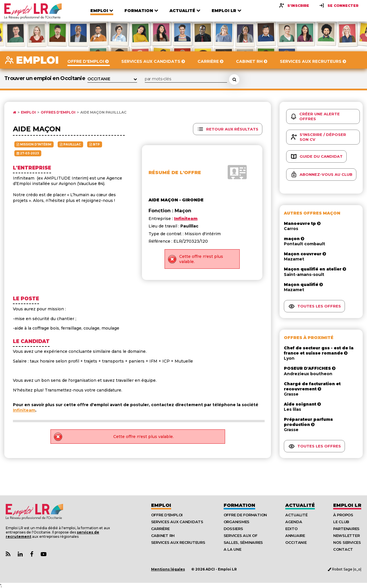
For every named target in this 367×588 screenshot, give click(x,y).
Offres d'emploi (58, 112)
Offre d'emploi (167, 515)
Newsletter (346, 536)
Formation (239, 505)
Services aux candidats (177, 522)
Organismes (237, 522)
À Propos (343, 515)
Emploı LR (347, 505)
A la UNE (233, 549)
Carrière (160, 529)
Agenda (294, 522)
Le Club (341, 522)
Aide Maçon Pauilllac (103, 112)
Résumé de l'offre (175, 173)
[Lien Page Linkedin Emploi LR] (20, 554)
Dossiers (233, 529)
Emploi (28, 112)
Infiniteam (24, 410)
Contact (343, 549)
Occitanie (296, 542)
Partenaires (346, 529)
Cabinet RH (163, 536)
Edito (291, 529)
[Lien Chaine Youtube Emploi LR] (44, 554)
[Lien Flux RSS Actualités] (8, 554)
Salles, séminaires (243, 542)
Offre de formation (245, 515)
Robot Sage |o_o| (344, 569)
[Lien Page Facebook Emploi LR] (32, 554)
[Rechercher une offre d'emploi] (234, 79)
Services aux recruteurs (178, 542)
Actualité (300, 505)
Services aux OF (241, 536)
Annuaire (295, 536)
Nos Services (347, 542)
